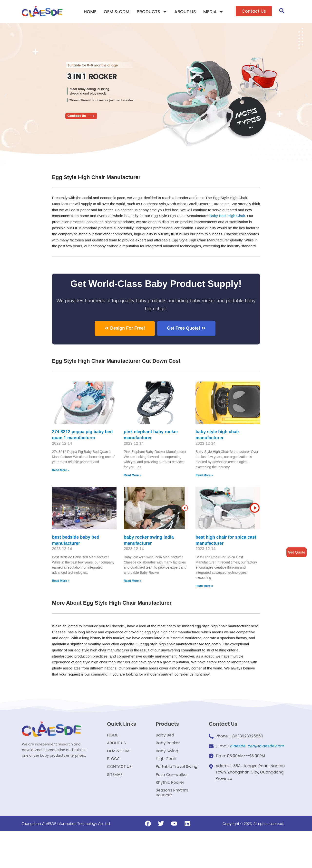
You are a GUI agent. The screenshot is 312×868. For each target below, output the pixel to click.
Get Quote (296, 552)
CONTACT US (119, 799)
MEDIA (213, 12)
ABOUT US (185, 12)
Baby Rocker (168, 771)
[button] (254, 11)
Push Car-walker (172, 808)
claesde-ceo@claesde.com (257, 773)
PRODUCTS (152, 12)
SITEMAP (115, 808)
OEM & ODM (117, 12)
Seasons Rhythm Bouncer (172, 829)
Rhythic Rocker (170, 817)
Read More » (61, 484)
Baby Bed (165, 762)
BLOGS (113, 790)
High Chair (70, 225)
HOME (90, 12)
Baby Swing (167, 780)
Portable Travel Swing (177, 799)
